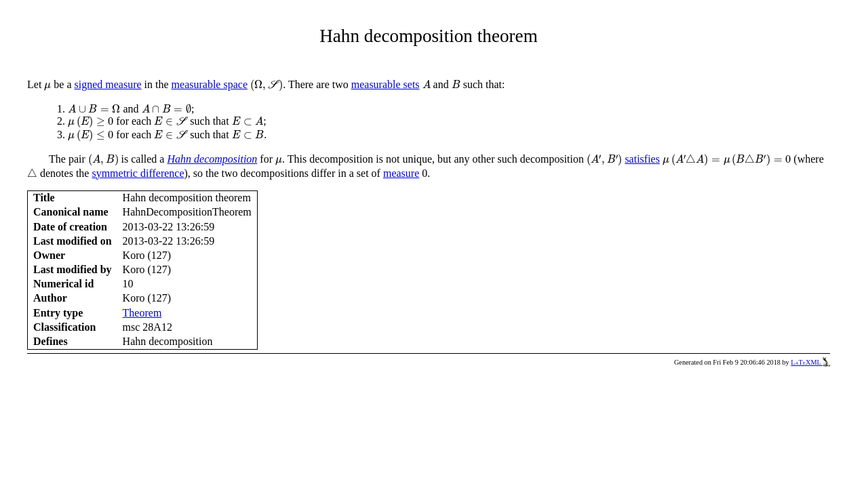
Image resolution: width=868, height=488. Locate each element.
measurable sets (386, 84)
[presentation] (47, 87)
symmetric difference (138, 173)
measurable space (210, 84)
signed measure (108, 84)
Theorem (142, 313)
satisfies (642, 159)
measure (401, 173)
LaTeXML (810, 362)
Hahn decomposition (212, 159)
